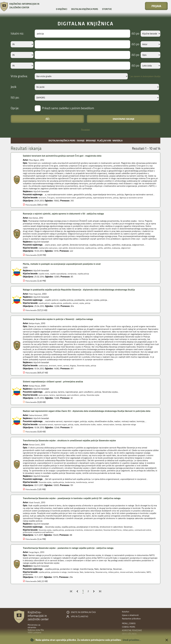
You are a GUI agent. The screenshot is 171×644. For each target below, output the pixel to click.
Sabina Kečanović (37, 421)
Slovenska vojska (92, 368)
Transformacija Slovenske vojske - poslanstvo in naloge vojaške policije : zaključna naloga (75, 555)
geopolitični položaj (94, 198)
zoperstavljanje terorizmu (116, 198)
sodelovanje (44, 368)
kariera (55, 397)
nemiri (64, 368)
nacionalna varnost (47, 431)
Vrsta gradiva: (19, 76)
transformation (30, 582)
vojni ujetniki (69, 250)
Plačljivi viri (104, 140)
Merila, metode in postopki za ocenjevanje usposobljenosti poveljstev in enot (68, 266)
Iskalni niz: (17, 34)
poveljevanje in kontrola (81, 536)
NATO (40, 582)
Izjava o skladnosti (130, 615)
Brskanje (91, 140)
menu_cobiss (129, 623)
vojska (90, 306)
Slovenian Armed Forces (128, 536)
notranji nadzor (122, 431)
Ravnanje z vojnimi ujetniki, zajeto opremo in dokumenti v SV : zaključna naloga (69, 216)
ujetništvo (122, 250)
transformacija (90, 489)
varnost (83, 306)
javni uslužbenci (80, 397)
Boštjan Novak (36, 388)
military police (147, 536)
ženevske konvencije (85, 250)
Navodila (117, 140)
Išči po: (15, 98)
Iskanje (81, 140)
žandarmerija (76, 489)
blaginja (79, 368)
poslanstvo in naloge (63, 579)
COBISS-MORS (129, 627)
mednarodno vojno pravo (50, 250)
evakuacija (133, 250)
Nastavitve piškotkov (131, 619)
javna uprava (45, 397)
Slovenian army (114, 579)
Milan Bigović (35, 160)
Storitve (107, 9)
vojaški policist (45, 306)
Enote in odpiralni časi (83, 612)
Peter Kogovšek (36, 296)
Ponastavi (85, 130)
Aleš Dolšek (34, 220)
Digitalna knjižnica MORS (85, 9)
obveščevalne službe (97, 431)
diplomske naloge (147, 431)
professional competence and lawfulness (63, 539)
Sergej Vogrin (35, 559)
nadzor (111, 431)
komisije (134, 431)
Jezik (14, 87)
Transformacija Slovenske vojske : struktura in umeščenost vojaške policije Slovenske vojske (77, 447)
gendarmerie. (50, 582)
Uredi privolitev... (132, 640)
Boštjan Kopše (36, 326)
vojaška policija (103, 250)
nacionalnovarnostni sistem (71, 198)
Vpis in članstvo (80, 617)
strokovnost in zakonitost (105, 536)
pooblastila (73, 306)
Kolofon (126, 612)
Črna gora (53, 198)
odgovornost (144, 250)
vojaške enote (45, 276)
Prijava (156, 6)
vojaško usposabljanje (62, 276)
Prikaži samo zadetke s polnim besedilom (68, 108)
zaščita (114, 250)
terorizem (43, 198)
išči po (133, 34)
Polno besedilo (32, 207)
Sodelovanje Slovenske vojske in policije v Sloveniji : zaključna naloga (63, 322)
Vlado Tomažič (36, 509)
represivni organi (65, 431)
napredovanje (65, 397)
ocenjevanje (79, 276)
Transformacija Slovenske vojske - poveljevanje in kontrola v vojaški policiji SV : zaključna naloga (79, 505)
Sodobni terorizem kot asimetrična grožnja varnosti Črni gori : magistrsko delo (68, 156)
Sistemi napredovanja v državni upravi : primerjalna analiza (58, 384)
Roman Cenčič (36, 451)
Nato (90, 579)
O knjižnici (62, 9)
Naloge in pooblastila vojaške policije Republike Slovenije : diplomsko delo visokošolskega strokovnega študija (88, 292)
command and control (33, 539)
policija (132, 198)
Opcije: (15, 108)
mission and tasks (144, 579)
